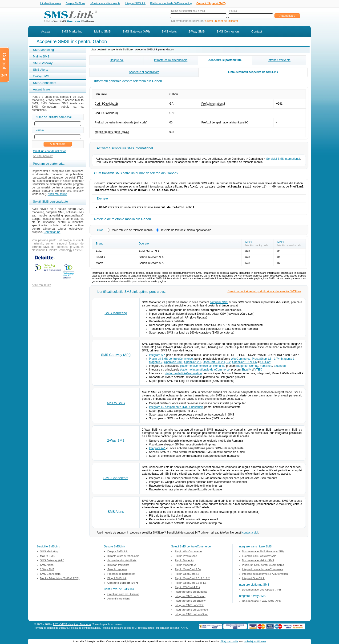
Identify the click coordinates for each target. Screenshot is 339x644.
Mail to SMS (102, 32)
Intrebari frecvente (50, 4)
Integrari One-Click (253, 580)
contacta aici (250, 534)
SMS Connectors (228, 32)
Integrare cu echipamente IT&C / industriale (176, 409)
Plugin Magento (184, 562)
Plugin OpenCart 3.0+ (188, 571)
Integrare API (157, 357)
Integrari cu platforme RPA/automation (265, 576)
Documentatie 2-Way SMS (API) (261, 603)
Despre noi (117, 61)
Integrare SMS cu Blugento (191, 594)
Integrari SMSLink (135, 4)
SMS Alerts (169, 32)
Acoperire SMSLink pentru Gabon (155, 50)
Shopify (246, 371)
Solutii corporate (117, 571)
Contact (257, 32)
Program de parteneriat (121, 576)
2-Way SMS (197, 32)
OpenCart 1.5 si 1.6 (244, 364)
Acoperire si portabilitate (225, 61)
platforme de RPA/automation (183, 375)
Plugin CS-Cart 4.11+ (188, 589)
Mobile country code (257, 247)
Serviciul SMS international (283, 159)
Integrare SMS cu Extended (191, 611)
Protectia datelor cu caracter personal (158, 630)
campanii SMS (219, 304)
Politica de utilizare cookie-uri (118, 630)
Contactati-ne (52, 232)
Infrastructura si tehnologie (105, 4)
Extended (280, 368)
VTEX (258, 371)
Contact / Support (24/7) (211, 4)
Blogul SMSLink (117, 580)
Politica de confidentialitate (85, 630)
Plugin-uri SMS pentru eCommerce (171, 361)
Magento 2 (156, 364)
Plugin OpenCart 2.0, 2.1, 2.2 (192, 580)
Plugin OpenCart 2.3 (187, 576)
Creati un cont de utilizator (222, 21)
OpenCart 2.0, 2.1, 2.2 (217, 364)
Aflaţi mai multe (229, 641)
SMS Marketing (72, 32)
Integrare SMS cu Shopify (190, 603)
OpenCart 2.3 (193, 364)
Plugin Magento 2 (185, 567)
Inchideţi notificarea (255, 641)
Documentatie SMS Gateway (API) (263, 553)
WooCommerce (241, 361)
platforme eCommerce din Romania (202, 368)
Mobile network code (289, 247)
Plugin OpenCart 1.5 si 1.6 (191, 585)
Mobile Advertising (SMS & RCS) (60, 580)
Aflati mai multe (57, 195)
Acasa (45, 32)
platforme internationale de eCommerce (205, 371)
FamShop (266, 368)
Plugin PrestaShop (186, 558)
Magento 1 (288, 361)
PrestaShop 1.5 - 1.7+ (266, 361)
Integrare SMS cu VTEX (189, 607)
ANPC (184, 630)
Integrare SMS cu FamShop (192, 616)
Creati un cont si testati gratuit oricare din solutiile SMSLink (264, 293)
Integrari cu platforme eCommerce (262, 571)
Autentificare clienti (119, 600)
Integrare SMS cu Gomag (190, 598)
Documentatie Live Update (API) (261, 591)
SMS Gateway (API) (136, 32)
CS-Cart (265, 364)
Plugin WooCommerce (188, 553)
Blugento (242, 368)
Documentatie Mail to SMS (258, 562)
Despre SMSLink (75, 4)
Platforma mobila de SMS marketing (171, 3)
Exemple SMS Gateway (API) (260, 558)
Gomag (254, 368)
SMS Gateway (43, 63)
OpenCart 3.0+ (173, 364)
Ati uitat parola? (43, 157)
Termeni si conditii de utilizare (51, 630)
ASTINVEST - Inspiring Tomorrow (72, 626)
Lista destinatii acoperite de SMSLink (112, 50)
